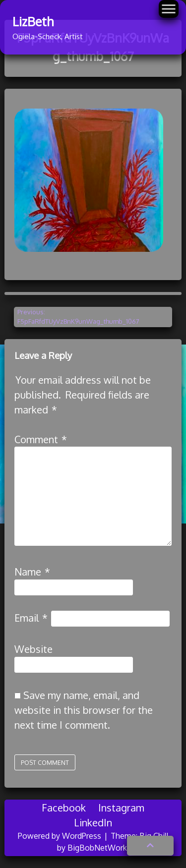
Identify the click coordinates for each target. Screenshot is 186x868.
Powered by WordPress (61, 836)
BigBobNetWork (97, 848)
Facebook (64, 808)
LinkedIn (93, 822)
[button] (150, 846)
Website (33, 649)
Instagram (121, 808)
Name (32, 572)
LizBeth (33, 21)
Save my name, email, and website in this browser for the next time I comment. (84, 710)
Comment (41, 439)
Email (31, 618)
